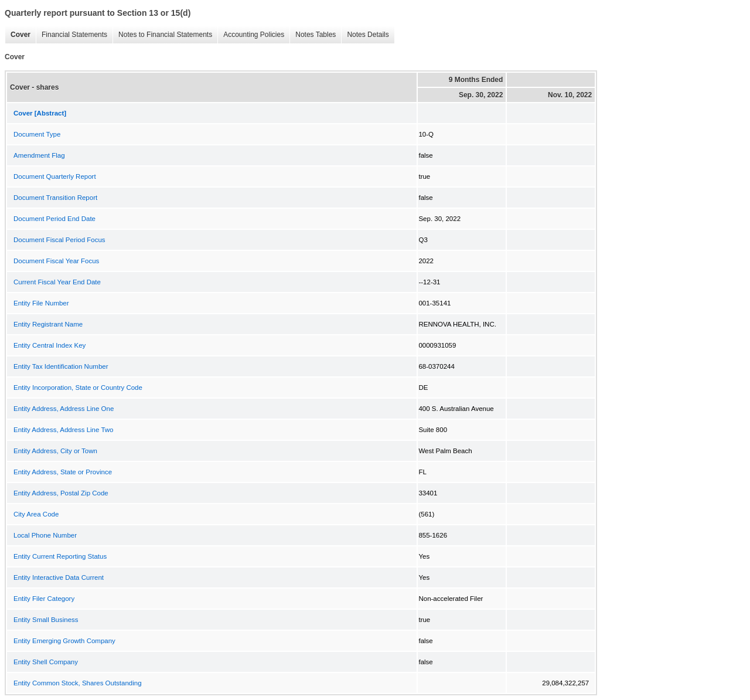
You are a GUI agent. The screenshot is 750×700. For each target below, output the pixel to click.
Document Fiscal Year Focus (56, 261)
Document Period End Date (54, 219)
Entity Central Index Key (50, 345)
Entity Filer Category (44, 599)
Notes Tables (313, 35)
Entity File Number (41, 303)
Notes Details (365, 35)
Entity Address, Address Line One (64, 409)
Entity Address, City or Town (55, 451)
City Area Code (36, 514)
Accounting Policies (251, 35)
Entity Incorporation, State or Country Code (78, 388)
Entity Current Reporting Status (60, 556)
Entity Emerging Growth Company (64, 641)
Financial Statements (71, 35)
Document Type (37, 134)
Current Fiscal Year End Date (57, 282)
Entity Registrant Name (48, 324)
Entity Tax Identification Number (61, 366)
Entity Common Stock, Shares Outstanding (78, 683)
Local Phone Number (45, 535)
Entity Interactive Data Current (59, 577)
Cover (18, 35)
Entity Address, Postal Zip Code (61, 493)
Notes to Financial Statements (162, 35)
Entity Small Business (46, 620)
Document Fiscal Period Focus (59, 240)
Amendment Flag (39, 155)
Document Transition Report (55, 198)
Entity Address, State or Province (63, 472)
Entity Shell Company (46, 662)
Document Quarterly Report (55, 176)
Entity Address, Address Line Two (63, 430)
